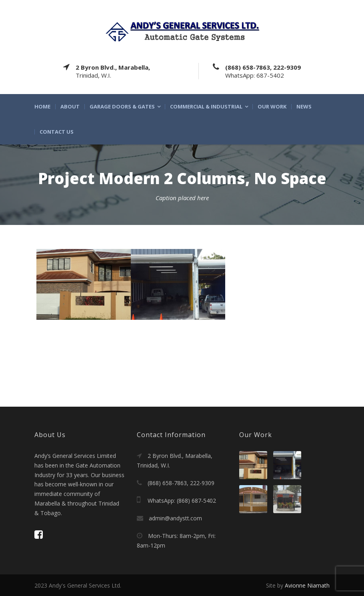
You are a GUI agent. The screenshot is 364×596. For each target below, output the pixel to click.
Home (42, 107)
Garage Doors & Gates (122, 107)
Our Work (272, 107)
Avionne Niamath (307, 585)
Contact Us (57, 132)
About (70, 107)
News (304, 107)
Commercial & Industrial (206, 107)
